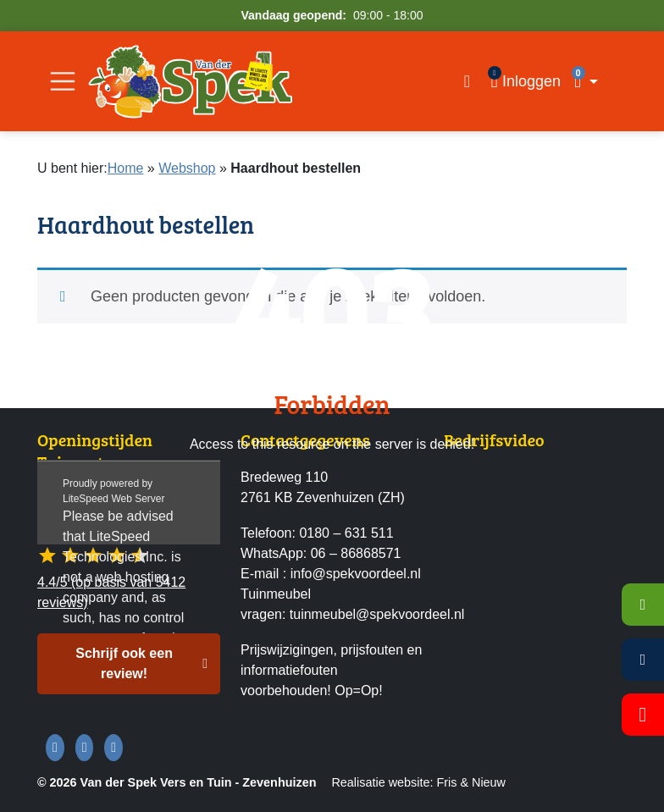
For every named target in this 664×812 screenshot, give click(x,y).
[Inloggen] (526, 81)
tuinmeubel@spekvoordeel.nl (377, 614)
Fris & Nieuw (471, 782)
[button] (597, 81)
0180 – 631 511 (346, 533)
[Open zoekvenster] (467, 81)
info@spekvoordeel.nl (356, 574)
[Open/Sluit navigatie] (63, 81)
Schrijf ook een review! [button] (124, 663)
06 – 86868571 (356, 553)
